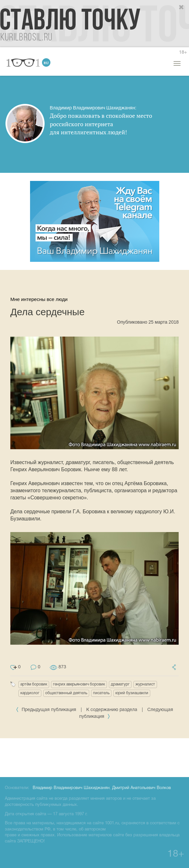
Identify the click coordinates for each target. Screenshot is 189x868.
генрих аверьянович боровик (79, 684)
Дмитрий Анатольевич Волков (142, 788)
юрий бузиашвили (132, 693)
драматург (120, 684)
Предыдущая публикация (47, 710)
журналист (145, 684)
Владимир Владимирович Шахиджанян (71, 788)
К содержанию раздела (112, 710)
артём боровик (34, 684)
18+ (183, 53)
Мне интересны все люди (39, 299)
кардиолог (30, 693)
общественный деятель (66, 693)
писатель (101, 693)
